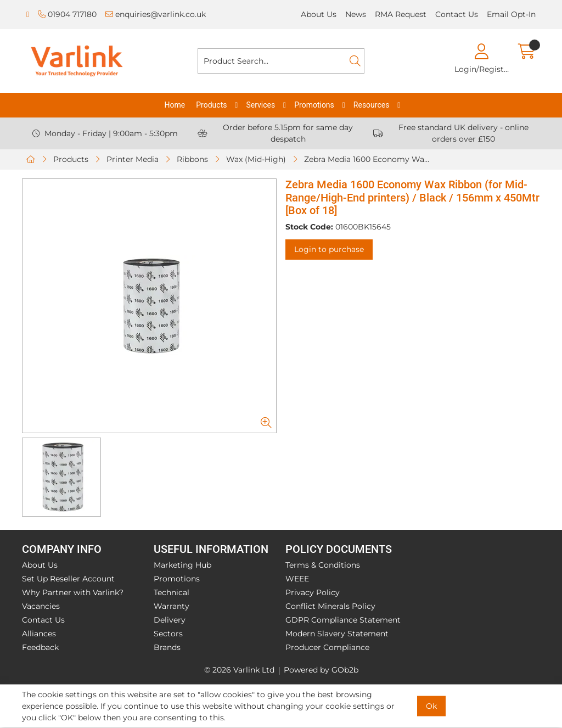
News (356, 14)
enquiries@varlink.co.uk (156, 14)
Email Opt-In (511, 14)
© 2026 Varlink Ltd (239, 670)
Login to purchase (329, 249)
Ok (431, 706)
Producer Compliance (327, 647)
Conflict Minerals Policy (330, 606)
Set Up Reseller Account (68, 579)
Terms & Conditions (323, 565)
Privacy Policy (313, 592)
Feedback (40, 647)
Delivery (170, 620)
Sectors (168, 634)
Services (260, 105)
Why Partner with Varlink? (73, 592)
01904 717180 (67, 14)
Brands (167, 647)
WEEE (297, 579)
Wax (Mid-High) (256, 159)
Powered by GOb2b (321, 670)
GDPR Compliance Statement (343, 620)
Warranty (172, 606)
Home (175, 105)
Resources (372, 105)
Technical (172, 592)
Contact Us (457, 14)
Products (211, 105)
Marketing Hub (182, 565)
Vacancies (41, 606)
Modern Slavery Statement (337, 634)
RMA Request (401, 14)
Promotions (314, 105)
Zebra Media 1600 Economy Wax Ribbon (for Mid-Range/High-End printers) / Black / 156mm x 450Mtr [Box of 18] (370, 159)
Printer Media (133, 159)
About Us (319, 14)
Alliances (39, 634)
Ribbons (192, 159)
